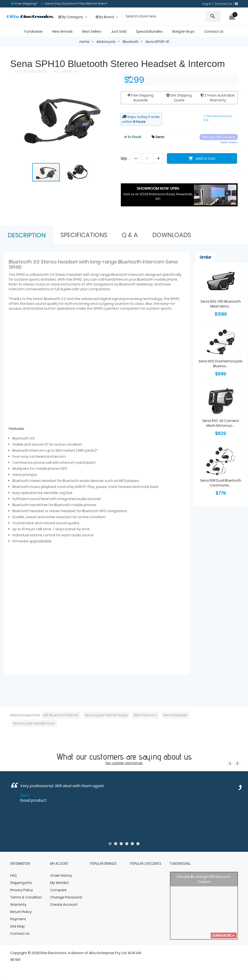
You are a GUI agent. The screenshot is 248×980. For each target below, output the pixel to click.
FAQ (13, 875)
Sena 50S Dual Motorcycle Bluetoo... (221, 364)
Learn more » (229, 142)
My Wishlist (59, 883)
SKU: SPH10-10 (64, 71)
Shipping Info (21, 883)
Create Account (64, 905)
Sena (158, 137)
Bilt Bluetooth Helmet (61, 715)
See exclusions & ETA (218, 118)
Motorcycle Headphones (34, 723)
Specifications (84, 235)
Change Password (66, 897)
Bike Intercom (145, 715)
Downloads (172, 235)
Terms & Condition (26, 897)
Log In (207, 4)
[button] (109, 88)
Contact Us (223, 4)
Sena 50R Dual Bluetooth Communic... (221, 483)
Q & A (130, 235)
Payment (18, 919)
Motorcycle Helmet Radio (106, 715)
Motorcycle (106, 42)
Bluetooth (130, 42)
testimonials (134, 763)
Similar (205, 257)
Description (27, 235)
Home (84, 42)
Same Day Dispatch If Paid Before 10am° (76, 4)
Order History (61, 875)
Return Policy (21, 912)
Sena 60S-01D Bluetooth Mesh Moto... (221, 304)
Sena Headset (175, 715)
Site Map (17, 926)
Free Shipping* (26, 4)
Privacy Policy (22, 890)
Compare (58, 890)
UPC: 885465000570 (31, 71)
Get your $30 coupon (219, 137)
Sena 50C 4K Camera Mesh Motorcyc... (221, 423)
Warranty (18, 905)
